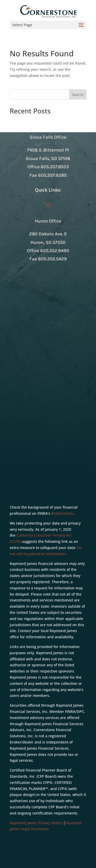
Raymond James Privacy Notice (36, 823)
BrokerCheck (62, 513)
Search (78, 95)
